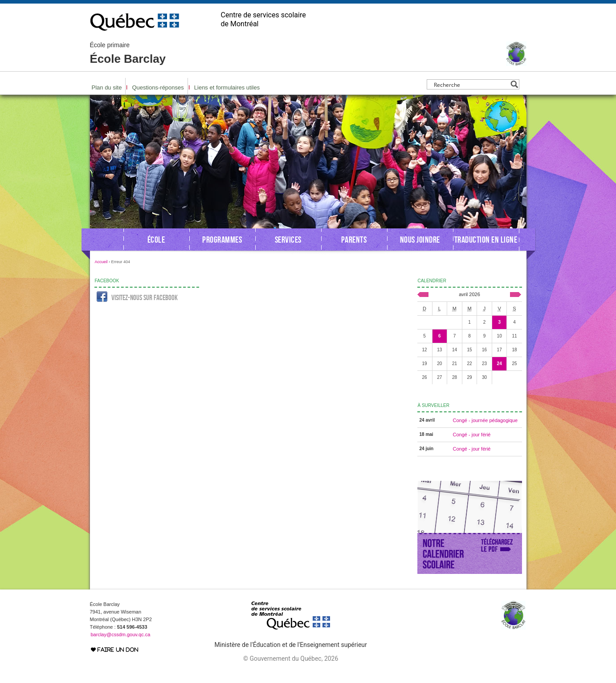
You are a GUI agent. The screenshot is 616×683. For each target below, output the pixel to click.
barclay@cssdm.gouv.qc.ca (121, 634)
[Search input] (471, 84)
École (156, 240)
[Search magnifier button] (514, 84)
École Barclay (128, 53)
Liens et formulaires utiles (227, 87)
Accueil (101, 262)
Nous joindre (420, 240)
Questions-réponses (158, 87)
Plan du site (107, 87)
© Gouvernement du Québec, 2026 (291, 659)
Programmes (222, 240)
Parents (354, 240)
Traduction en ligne (486, 240)
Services (288, 240)
